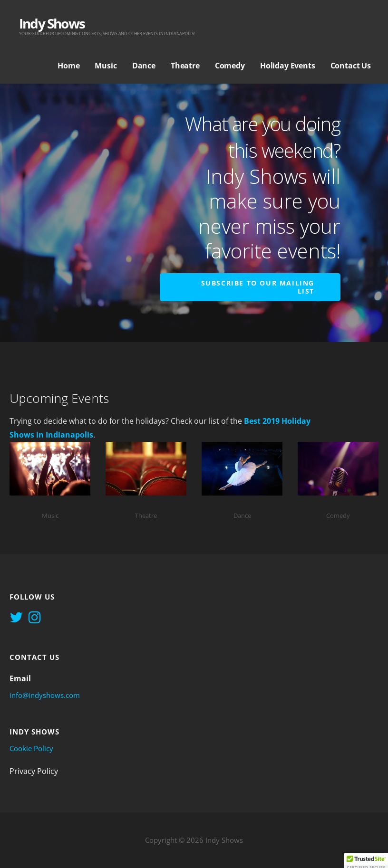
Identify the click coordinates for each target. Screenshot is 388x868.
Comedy (230, 66)
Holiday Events (288, 66)
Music (106, 66)
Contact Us (351, 66)
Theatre (185, 66)
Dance (144, 66)
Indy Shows (52, 23)
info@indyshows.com (45, 695)
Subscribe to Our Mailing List (258, 287)
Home (68, 66)
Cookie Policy (31, 748)
